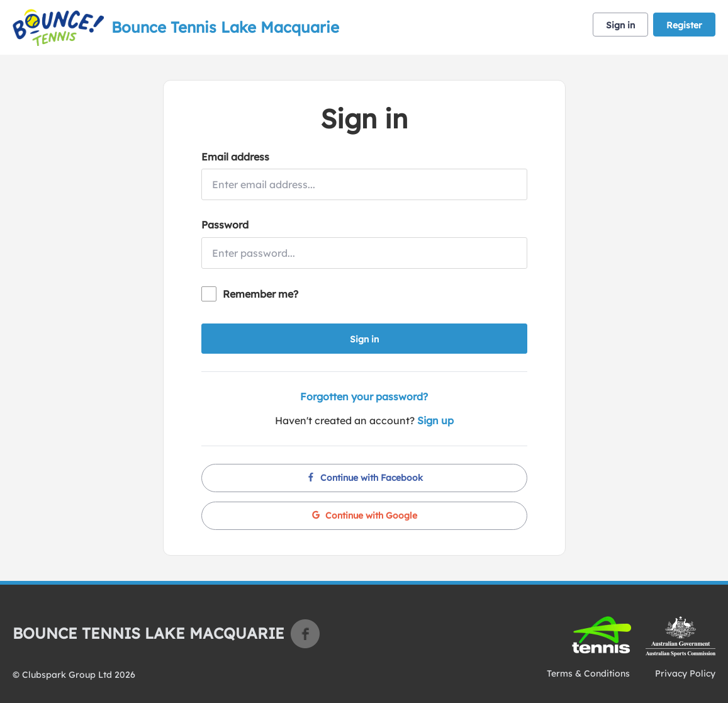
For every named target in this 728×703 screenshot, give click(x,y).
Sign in (620, 25)
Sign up (435, 420)
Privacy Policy (685, 673)
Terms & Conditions (588, 673)
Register (684, 25)
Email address (235, 157)
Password (225, 225)
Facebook (305, 634)
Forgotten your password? (364, 396)
